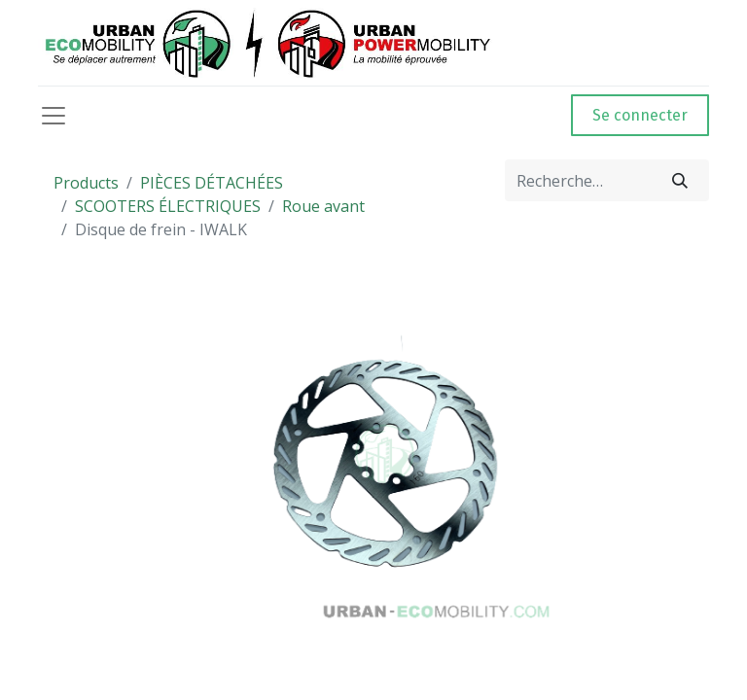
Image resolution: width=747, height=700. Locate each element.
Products (86, 183)
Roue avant (323, 206)
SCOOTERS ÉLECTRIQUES (168, 206)
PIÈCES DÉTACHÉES (212, 183)
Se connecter (640, 115)
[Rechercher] (680, 180)
